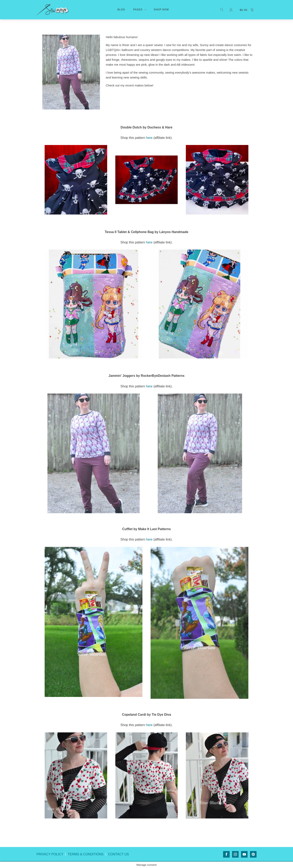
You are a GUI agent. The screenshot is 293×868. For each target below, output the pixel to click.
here (149, 138)
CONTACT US (118, 854)
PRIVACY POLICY (50, 854)
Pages (138, 10)
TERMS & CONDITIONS (86, 854)
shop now (161, 10)
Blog (121, 10)
